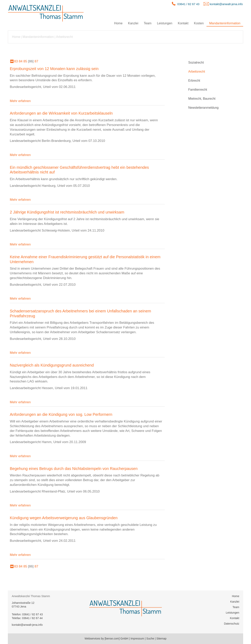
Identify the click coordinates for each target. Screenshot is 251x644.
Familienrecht (198, 90)
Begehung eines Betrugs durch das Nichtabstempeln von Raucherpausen (74, 469)
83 (16, 61)
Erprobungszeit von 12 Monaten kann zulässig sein (54, 69)
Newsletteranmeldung (203, 108)
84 (21, 61)
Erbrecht (194, 81)
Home (118, 23)
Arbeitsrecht (64, 37)
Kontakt (183, 23)
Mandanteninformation (225, 23)
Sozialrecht (196, 62)
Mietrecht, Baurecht (202, 99)
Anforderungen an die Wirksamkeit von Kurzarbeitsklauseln (61, 113)
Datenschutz (232, 624)
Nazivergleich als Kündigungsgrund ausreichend (52, 365)
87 (36, 61)
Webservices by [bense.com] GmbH (106, 639)
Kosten (199, 23)
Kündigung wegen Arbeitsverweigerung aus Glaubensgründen (64, 518)
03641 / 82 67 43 (188, 4)
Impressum (137, 639)
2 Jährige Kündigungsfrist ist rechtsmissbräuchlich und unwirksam (67, 212)
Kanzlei (133, 23)
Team (148, 23)
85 (25, 61)
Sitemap (161, 639)
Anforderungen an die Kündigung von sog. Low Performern (61, 414)
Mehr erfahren (20, 101)
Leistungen (165, 23)
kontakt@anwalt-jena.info (226, 4)
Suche (150, 639)
